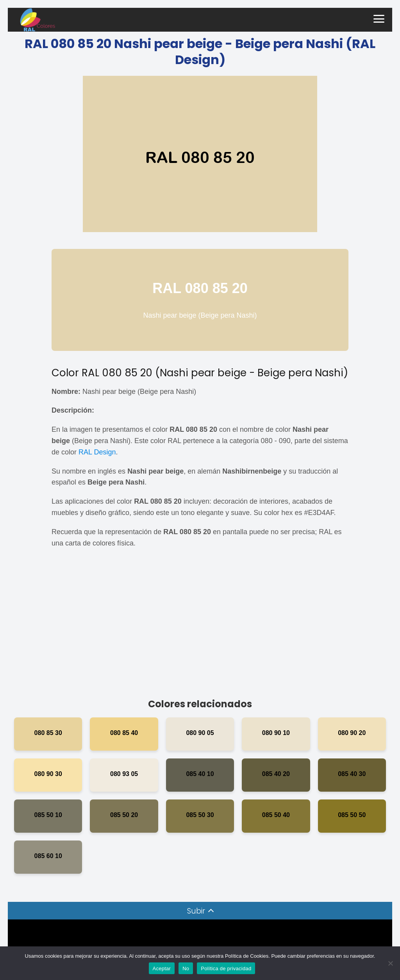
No (186, 968)
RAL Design (97, 452)
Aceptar (162, 968)
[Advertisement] (200, 627)
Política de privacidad (226, 968)
